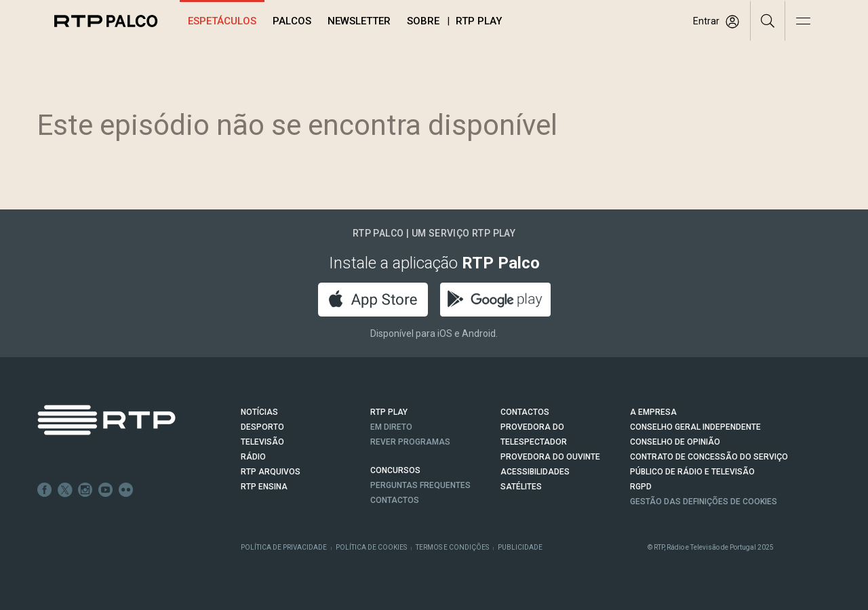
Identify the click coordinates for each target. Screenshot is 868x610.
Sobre (423, 21)
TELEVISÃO (262, 442)
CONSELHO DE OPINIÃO (675, 442)
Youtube (106, 490)
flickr (126, 490)
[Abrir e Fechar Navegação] (803, 22)
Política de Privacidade (284, 547)
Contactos (395, 500)
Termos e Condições (452, 547)
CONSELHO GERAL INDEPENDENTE (695, 427)
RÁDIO (253, 457)
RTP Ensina (264, 487)
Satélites (521, 487)
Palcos (292, 21)
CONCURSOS (395, 470)
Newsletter (359, 21)
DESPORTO (262, 427)
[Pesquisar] (768, 20)
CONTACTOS (525, 412)
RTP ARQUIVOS (271, 472)
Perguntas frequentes (420, 485)
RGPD (641, 487)
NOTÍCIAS (259, 412)
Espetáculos (222, 21)
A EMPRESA (653, 412)
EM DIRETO (391, 427)
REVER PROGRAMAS (410, 442)
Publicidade (520, 547)
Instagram (85, 490)
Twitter (65, 490)
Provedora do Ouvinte (550, 457)
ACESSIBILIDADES (535, 472)
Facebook (45, 490)
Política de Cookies (371, 547)
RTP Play (479, 21)
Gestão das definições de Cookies (704, 502)
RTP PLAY (389, 412)
